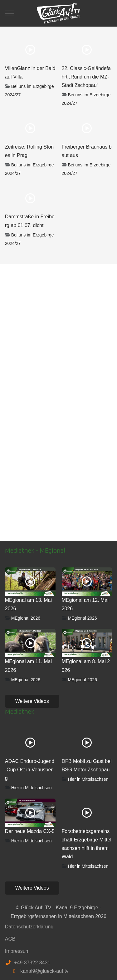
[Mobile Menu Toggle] (10, 13)
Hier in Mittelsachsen (32, 788)
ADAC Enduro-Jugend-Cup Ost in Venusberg (30, 770)
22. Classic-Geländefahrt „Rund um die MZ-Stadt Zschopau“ (86, 77)
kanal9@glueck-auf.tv (44, 971)
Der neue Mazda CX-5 (30, 831)
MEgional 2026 (26, 618)
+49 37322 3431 (32, 963)
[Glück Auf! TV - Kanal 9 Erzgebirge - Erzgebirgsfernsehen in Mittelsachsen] (59, 13)
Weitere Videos (32, 701)
